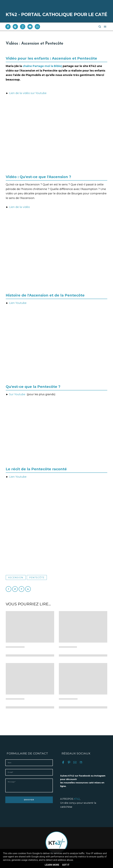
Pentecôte (37, 577)
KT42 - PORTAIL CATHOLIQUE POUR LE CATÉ (56, 14)
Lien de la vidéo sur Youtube (28, 93)
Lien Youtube (18, 303)
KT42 (77, 799)
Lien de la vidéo (19, 207)
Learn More (52, 865)
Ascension (16, 577)
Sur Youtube (18, 394)
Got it (66, 865)
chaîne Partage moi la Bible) (42, 66)
